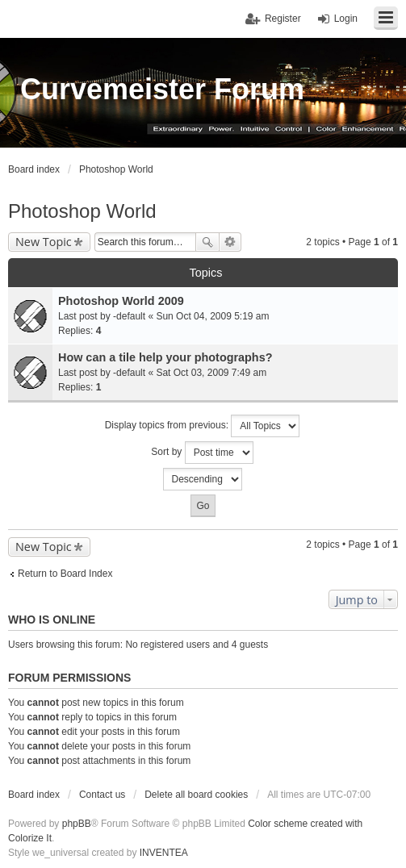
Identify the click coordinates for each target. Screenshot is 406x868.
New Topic (44, 242)
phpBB (77, 824)
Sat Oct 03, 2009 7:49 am (211, 373)
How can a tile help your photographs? (165, 357)
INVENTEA (164, 853)
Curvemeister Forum (162, 89)
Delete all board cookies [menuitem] (196, 795)
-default (129, 316)
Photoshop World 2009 (121, 301)
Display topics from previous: (203, 426)
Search (207, 242)
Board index (34, 795)
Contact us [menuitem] (102, 795)
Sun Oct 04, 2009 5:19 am (212, 316)
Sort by (202, 453)
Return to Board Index (65, 574)
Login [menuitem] (346, 19)
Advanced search (230, 242)
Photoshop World (82, 211)
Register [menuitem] (283, 19)
